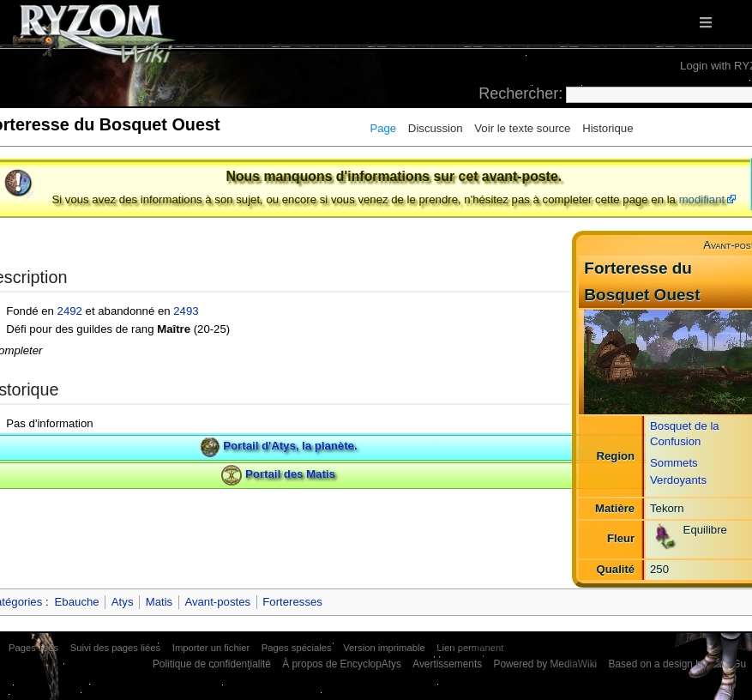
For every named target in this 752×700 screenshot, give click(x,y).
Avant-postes (217, 602)
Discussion (436, 128)
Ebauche (77, 602)
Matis (159, 602)
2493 (186, 311)
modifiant (702, 199)
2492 (70, 311)
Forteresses (292, 602)
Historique (608, 128)
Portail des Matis (290, 474)
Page (383, 128)
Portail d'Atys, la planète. (290, 447)
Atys (123, 602)
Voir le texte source (522, 128)
